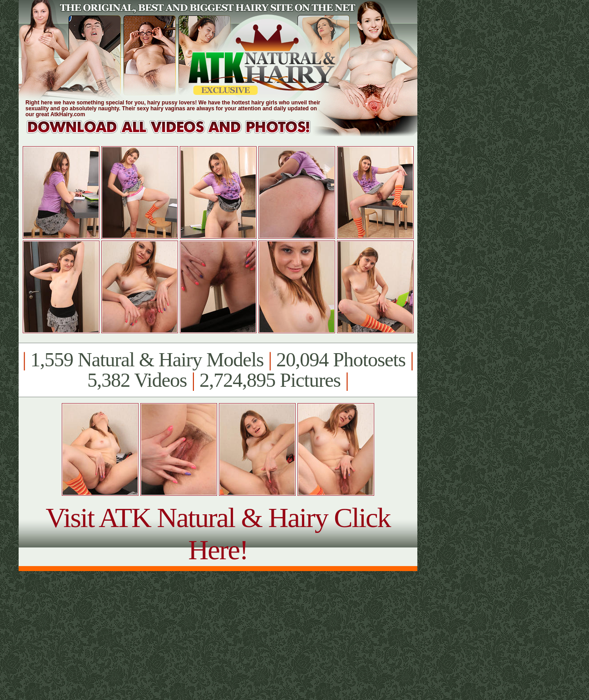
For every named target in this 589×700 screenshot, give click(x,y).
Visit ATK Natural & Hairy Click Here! (218, 534)
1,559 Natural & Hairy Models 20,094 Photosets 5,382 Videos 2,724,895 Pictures (218, 370)
